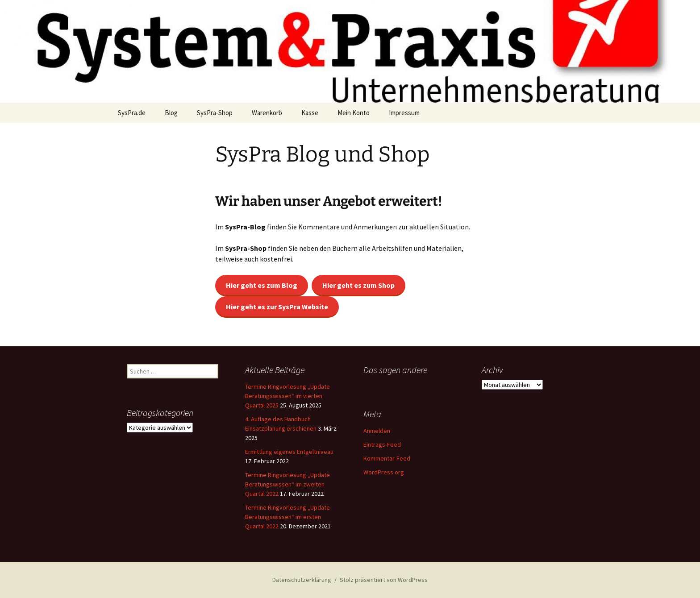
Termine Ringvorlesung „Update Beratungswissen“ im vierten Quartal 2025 (287, 396)
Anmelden (377, 431)
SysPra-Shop (215, 113)
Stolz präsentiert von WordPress (384, 580)
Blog (171, 113)
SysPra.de (132, 113)
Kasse (310, 113)
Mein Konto (354, 113)
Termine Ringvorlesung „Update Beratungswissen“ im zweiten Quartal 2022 (287, 484)
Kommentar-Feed (387, 458)
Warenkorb (267, 113)
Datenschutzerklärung (302, 580)
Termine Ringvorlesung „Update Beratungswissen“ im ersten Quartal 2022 (287, 517)
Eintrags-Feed (382, 444)
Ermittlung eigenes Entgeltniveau (289, 452)
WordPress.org (384, 472)
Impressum (404, 113)
